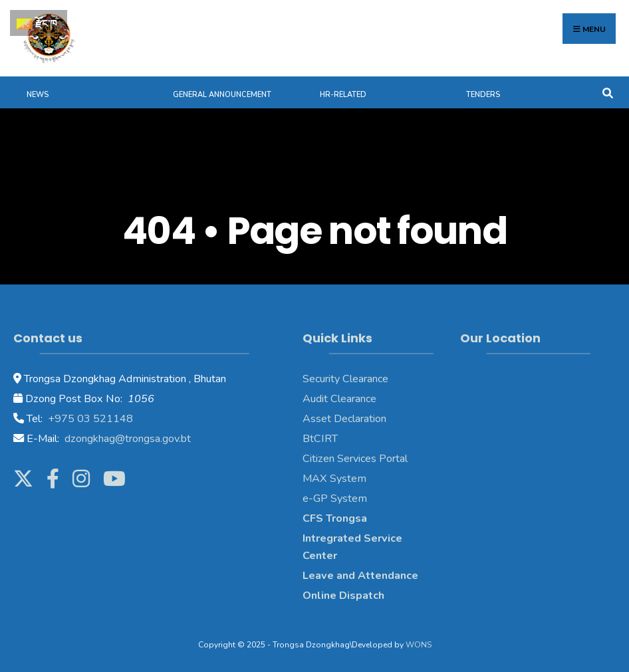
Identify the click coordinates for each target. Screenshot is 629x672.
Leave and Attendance (362, 576)
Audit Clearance (339, 399)
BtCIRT (320, 439)
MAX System (334, 479)
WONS (419, 645)
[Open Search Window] (607, 92)
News (38, 95)
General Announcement (222, 95)
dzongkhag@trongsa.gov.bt (126, 439)
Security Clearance (345, 379)
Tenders (483, 95)
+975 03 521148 (89, 419)
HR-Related (343, 95)
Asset (317, 419)
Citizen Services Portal (355, 459)
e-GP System (335, 499)
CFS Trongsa (335, 518)
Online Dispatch (343, 596)
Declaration (359, 419)
